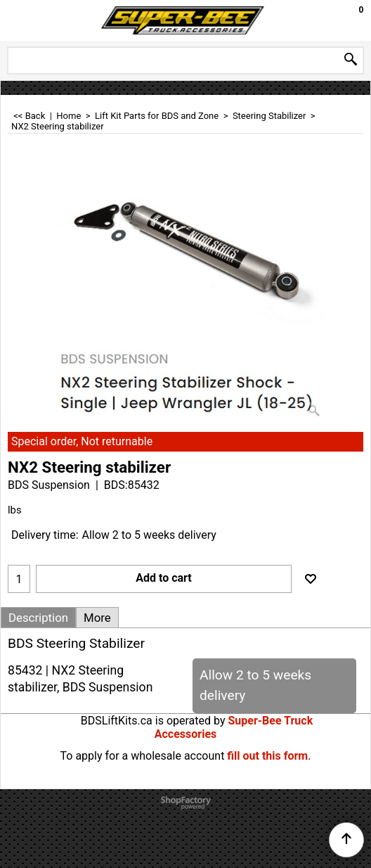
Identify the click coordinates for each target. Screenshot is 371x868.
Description (38, 618)
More (97, 618)
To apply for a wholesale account (143, 756)
